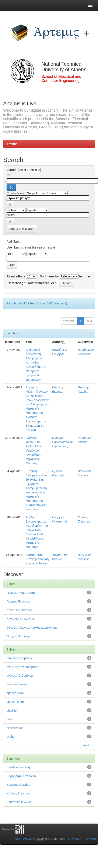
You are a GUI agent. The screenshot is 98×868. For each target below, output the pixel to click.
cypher (11, 737)
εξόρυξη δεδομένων (20, 658)
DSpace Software (22, 839)
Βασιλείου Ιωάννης (19, 767)
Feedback (90, 839)
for (9, 175)
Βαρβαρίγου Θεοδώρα (21, 776)
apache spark (15, 693)
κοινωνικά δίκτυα (18, 684)
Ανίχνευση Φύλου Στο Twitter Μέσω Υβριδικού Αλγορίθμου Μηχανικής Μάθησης (34, 450)
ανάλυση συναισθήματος (23, 667)
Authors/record (38, 283)
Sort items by (49, 276)
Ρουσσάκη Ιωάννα (19, 802)
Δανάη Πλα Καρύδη (20, 610)
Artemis (12, 144)
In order (85, 276)
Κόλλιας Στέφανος (18, 793)
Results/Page (16, 276)
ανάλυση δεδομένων (20, 676)
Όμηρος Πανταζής (18, 636)
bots (9, 719)
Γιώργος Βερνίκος (18, 601)
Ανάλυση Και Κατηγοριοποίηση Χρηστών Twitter (37, 559)
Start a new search (22, 229)
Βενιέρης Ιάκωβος (18, 785)
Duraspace (74, 839)
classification (15, 728)
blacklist (12, 710)
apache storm (16, 702)
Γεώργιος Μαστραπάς (21, 593)
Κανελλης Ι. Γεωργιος (21, 619)
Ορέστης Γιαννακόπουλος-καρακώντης (63, 442)
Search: (12, 170)
